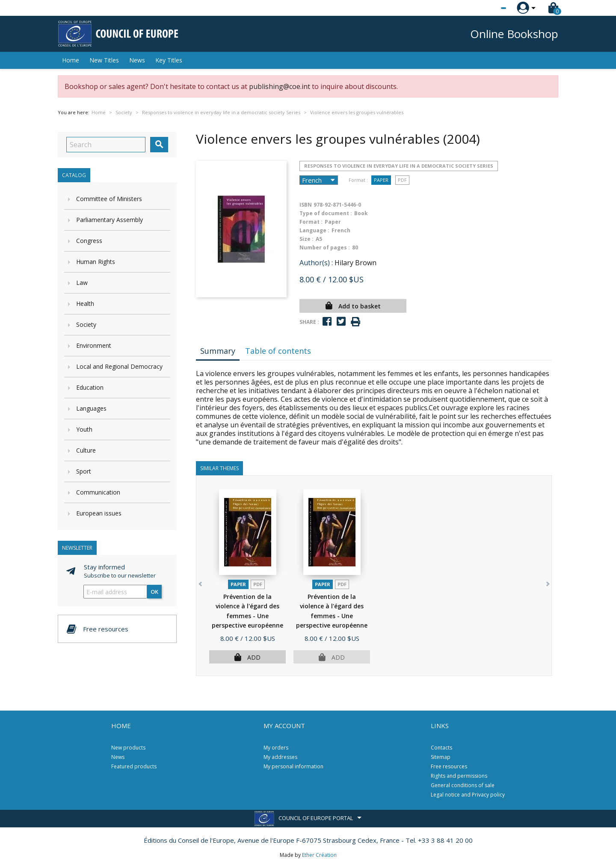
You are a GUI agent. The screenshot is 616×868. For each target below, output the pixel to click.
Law (82, 283)
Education (90, 387)
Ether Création (319, 855)
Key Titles (169, 60)
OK (154, 592)
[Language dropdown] (487, 8)
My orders (276, 748)
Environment (94, 345)
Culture (86, 450)
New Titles (104, 60)
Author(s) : (316, 263)
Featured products (134, 766)
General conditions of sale (463, 785)
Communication (98, 492)
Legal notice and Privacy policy (468, 795)
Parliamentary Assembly (110, 220)
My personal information (293, 766)
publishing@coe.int (280, 86)
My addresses (280, 757)
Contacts (441, 748)
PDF (402, 180)
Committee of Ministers (109, 199)
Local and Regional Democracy (119, 366)
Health (85, 304)
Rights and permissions (459, 776)
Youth (84, 429)
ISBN (306, 205)
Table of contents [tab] (278, 351)
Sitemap (441, 757)
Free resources (449, 766)
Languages (91, 408)
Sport (84, 471)
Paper (381, 180)
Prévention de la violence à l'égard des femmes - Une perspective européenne (247, 616)
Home (71, 60)
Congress (89, 241)
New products (128, 748)
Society (86, 324)
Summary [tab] (218, 351)
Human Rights (96, 262)
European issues (99, 513)
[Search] (106, 145)
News (137, 60)
